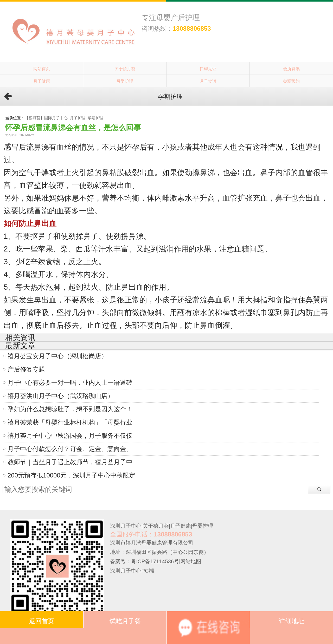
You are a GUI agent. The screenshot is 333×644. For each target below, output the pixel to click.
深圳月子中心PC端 (132, 571)
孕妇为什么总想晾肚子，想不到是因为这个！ (70, 409)
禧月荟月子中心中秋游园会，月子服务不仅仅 (70, 436)
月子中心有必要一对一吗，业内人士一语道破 (70, 383)
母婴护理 (125, 81)
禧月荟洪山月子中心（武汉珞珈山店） (61, 396)
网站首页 (42, 69)
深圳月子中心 (126, 526)
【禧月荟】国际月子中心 (46, 118)
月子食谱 (208, 81)
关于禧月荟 (125, 69)
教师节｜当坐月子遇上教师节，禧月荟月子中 (70, 462)
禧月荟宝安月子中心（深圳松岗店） (57, 356)
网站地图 (191, 561)
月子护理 (78, 118)
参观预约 (291, 81)
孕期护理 (95, 118)
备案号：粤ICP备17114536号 (145, 561)
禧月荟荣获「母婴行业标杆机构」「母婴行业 (70, 422)
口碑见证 (208, 69)
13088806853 (192, 28)
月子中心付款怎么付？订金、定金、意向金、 (70, 449)
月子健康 (42, 81)
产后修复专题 (26, 369)
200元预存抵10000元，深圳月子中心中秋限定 (71, 475)
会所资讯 (291, 69)
